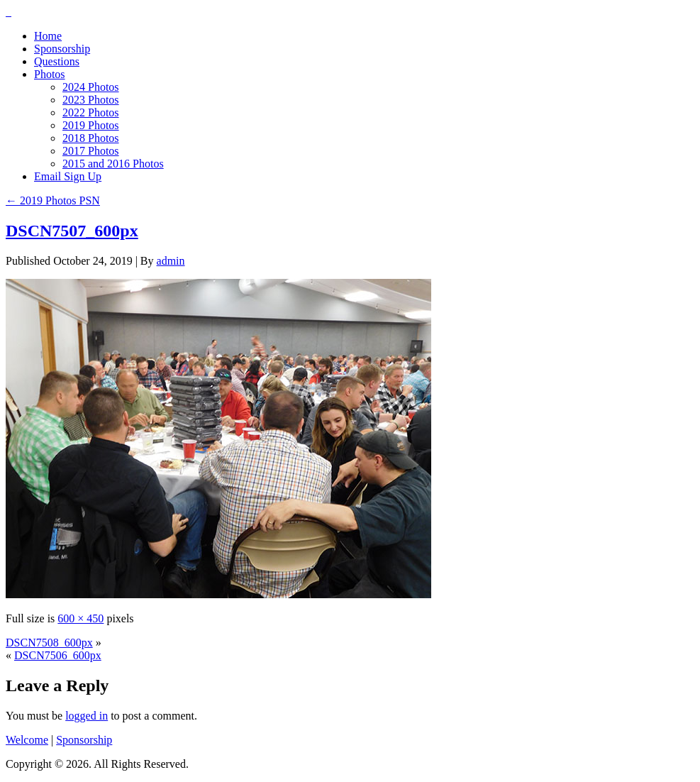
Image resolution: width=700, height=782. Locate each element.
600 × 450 (80, 618)
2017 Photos (91, 151)
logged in (87, 716)
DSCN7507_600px (72, 231)
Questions (57, 61)
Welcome (27, 740)
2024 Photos (91, 87)
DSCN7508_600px (49, 643)
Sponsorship (62, 49)
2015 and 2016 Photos (113, 164)
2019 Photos (91, 125)
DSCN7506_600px (58, 655)
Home (48, 36)
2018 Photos (91, 138)
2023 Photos (91, 100)
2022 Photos (91, 112)
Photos (50, 74)
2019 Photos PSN (53, 200)
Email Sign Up (68, 176)
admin (171, 261)
